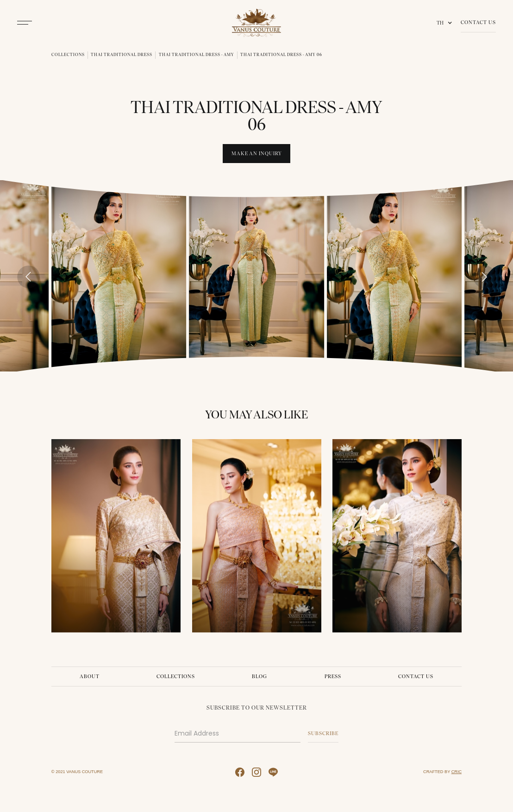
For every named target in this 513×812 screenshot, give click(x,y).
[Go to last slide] (28, 277)
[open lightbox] (119, 276)
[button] (446, 23)
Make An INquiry (257, 153)
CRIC (457, 772)
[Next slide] (485, 277)
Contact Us (478, 22)
